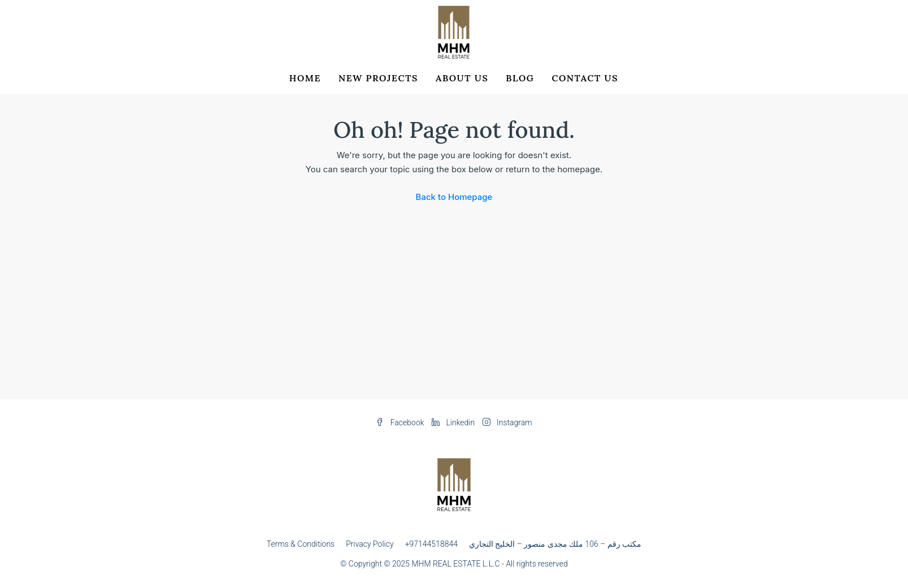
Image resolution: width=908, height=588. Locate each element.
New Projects (378, 78)
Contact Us (585, 78)
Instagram (507, 423)
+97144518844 (431, 544)
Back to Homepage (454, 197)
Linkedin (454, 423)
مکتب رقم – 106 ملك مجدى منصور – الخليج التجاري (555, 544)
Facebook (401, 423)
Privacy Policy (370, 544)
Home (305, 78)
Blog (520, 78)
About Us (462, 78)
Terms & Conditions (301, 544)
